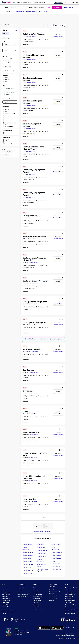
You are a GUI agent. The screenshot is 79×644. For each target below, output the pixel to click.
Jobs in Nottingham (55, 548)
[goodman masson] (6, 33)
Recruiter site (21, 588)
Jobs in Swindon (56, 569)
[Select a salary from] (10, 44)
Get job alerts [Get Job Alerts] (58, 25)
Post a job (20, 590)
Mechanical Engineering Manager (33, 56)
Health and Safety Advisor (34, 237)
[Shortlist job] (60, 31)
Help (3, 609)
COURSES (36, 584)
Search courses (7, 155)
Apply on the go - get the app (43, 531)
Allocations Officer (31, 432)
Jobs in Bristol (27, 558)
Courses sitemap (38, 609)
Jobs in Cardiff (27, 561)
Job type (5, 56)
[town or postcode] (42, 8)
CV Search (20, 592)
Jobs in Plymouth (57, 552)
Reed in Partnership (70, 600)
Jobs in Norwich (56, 544)
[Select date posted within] (10, 102)
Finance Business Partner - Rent (35, 454)
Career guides (37, 605)
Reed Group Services (70, 594)
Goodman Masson (32, 36)
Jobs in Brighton (28, 555)
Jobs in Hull (41, 544)
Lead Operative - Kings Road (35, 322)
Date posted (6, 99)
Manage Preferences (69, 634)
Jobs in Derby (27, 567)
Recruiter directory (7, 592)
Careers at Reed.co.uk (55, 592)
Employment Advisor (32, 216)
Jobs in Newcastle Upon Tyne (43, 570)
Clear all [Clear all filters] (15, 30)
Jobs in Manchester (41, 560)
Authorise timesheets (70, 592)
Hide (4, 86)
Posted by (5, 75)
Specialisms (6, 107)
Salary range (6, 38)
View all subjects (38, 594)
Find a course (37, 592)
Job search (5, 590)
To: (3, 48)
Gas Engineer (29, 370)
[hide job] (62, 31)
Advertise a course (38, 607)
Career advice (5, 603)
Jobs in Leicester (42, 550)
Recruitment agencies (23, 594)
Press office (52, 594)
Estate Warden (29, 499)
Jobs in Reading (56, 555)
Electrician (28, 391)
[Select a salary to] (10, 50)
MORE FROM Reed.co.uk (53, 585)
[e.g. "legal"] (18, 8)
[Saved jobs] (74, 2)
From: (4, 42)
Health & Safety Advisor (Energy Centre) (33, 148)
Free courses (37, 598)
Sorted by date (45, 25)
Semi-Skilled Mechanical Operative (34, 477)
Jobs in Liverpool (42, 553)
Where (31, 7)
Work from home (6, 594)
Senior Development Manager (32, 125)
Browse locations (6, 598)
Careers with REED (70, 603)
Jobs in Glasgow (28, 573)
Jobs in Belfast (20, 11)
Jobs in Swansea (56, 566)
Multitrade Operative (32, 349)
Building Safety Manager (34, 34)
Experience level (7, 130)
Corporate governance (55, 596)
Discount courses (38, 596)
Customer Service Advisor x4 (36, 281)
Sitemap (4, 613)
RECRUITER (21, 584)
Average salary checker (8, 607)
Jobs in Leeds (41, 547)
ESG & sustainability (70, 613)
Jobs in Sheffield (57, 558)
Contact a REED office (7, 611)
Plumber (27, 412)
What (7, 7)
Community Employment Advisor (34, 171)
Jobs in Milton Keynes (41, 565)
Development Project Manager (32, 79)
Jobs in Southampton (56, 562)
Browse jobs (68, 8)
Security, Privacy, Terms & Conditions (66, 635)
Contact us (4, 588)
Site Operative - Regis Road (35, 302)
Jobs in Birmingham (32, 11)
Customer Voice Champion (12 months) (34, 259)
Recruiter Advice (22, 596)
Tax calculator (5, 605)
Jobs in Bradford (43, 11)
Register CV (58, 2)
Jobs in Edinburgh (28, 570)
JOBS (3, 584)
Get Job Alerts (30, 339)
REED (67, 584)
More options (6, 137)
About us (51, 590)
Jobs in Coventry (28, 564)
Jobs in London (42, 556)
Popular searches (6, 600)
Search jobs (57, 8)
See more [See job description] (26, 44)
